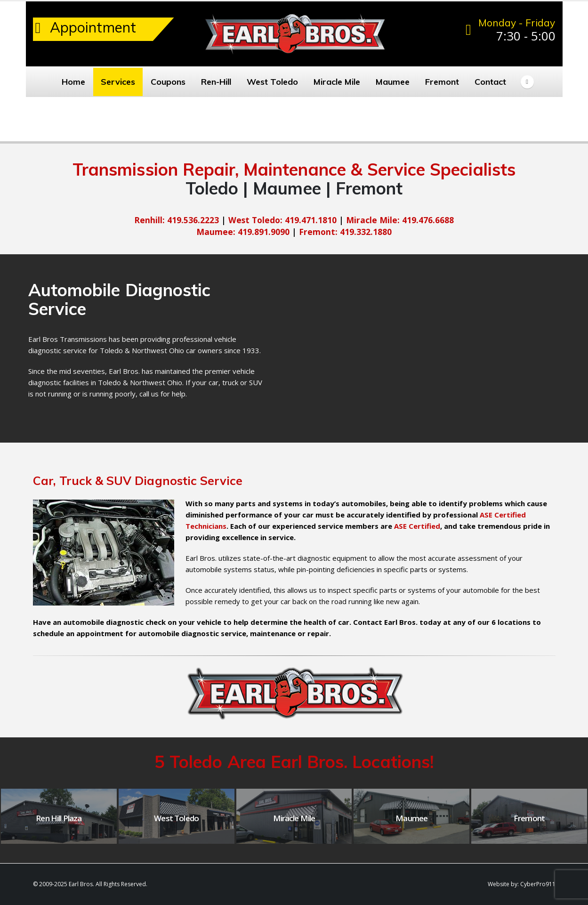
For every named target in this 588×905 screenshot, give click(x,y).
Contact (490, 82)
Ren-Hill (216, 82)
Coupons (168, 82)
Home (73, 82)
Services (118, 82)
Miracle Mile (337, 82)
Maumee (393, 82)
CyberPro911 (538, 884)
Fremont (442, 82)
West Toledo (272, 82)
